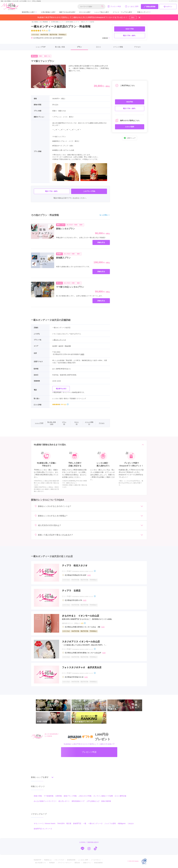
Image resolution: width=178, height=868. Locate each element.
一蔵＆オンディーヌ (59, 340)
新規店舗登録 (98, 863)
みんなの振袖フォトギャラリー (45, 801)
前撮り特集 (38, 796)
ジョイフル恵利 (110, 824)
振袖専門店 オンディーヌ (43, 829)
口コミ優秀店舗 (120, 796)
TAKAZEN (61, 824)
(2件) (82, 623)
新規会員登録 (150, 7)
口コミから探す (85, 12)
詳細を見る (101, 242)
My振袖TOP (37, 860)
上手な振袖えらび (93, 801)
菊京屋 (69, 824)
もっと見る (105, 215)
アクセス (137, 47)
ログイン (168, 7)
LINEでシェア (130, 138)
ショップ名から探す (102, 12)
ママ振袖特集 (49, 796)
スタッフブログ (59, 860)
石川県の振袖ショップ (57, 22)
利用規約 (52, 863)
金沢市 (61, 346)
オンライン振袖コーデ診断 (103, 796)
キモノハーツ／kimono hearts (45, 824)
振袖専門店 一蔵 (80, 824)
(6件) (47, 31)
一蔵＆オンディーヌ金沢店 (87, 22)
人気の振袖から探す (48, 12)
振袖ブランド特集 (70, 796)
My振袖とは (48, 860)
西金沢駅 (68, 346)
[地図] (82, 354)
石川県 (55, 346)
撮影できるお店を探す (67, 12)
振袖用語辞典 (71, 860)
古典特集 (59, 796)
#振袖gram (122, 824)
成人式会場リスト (41, 863)
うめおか (131, 824)
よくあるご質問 (132, 6)
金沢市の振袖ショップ (71, 22)
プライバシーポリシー (65, 863)
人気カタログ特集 (85, 796)
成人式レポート (64, 801)
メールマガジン (96, 860)
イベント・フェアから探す (122, 12)
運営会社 (77, 863)
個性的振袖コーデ (78, 801)
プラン (79, 47)
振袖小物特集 (106, 801)
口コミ (99, 47)
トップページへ (173, 1)
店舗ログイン (87, 863)
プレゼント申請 (114, 6)
